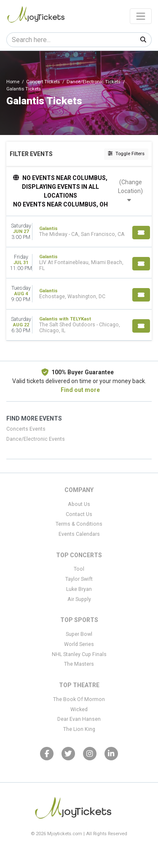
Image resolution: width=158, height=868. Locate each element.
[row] (79, 232)
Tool (79, 569)
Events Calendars (79, 534)
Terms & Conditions (79, 524)
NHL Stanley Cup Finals (79, 654)
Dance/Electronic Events (36, 439)
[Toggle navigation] (141, 16)
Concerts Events (26, 429)
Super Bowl (79, 634)
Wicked (79, 709)
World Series (79, 644)
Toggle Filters (126, 154)
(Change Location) (130, 191)
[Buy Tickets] (141, 233)
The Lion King (79, 729)
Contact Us (79, 514)
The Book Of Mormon (79, 699)
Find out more (80, 390)
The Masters (79, 664)
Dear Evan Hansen (79, 719)
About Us (79, 504)
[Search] (71, 40)
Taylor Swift (79, 579)
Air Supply (79, 599)
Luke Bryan (79, 589)
